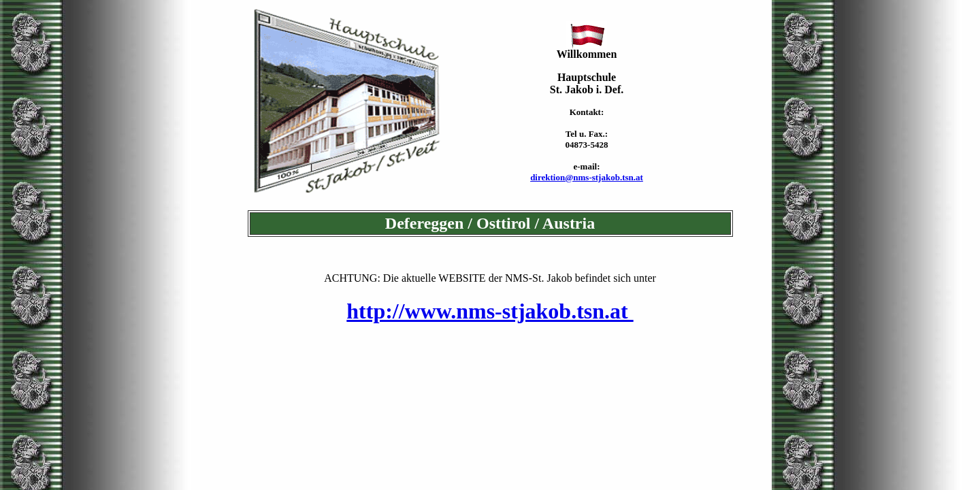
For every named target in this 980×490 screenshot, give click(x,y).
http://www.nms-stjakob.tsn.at (490, 311)
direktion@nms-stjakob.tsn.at (587, 177)
